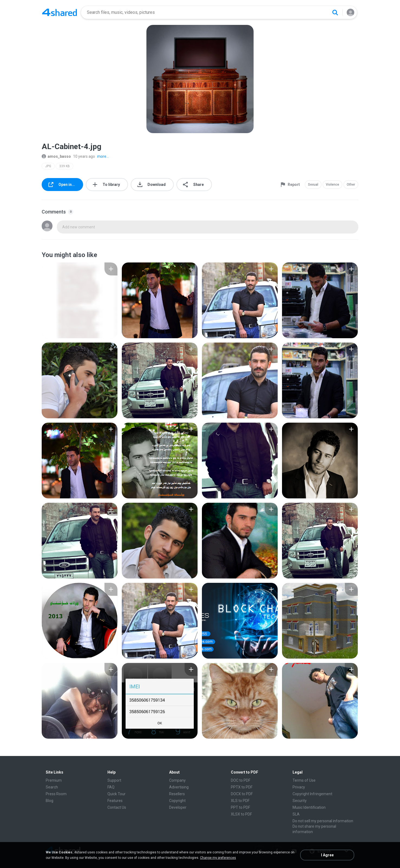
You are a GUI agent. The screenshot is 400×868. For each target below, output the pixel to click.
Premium (54, 780)
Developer (178, 807)
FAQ (111, 787)
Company (177, 780)
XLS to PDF (240, 801)
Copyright (177, 801)
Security (300, 801)
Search (52, 787)
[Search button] (335, 12)
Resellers (177, 794)
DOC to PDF (241, 780)
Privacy (299, 787)
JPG (48, 166)
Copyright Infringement (312, 794)
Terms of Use (304, 780)
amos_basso (56, 156)
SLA (296, 814)
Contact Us (117, 807)
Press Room (56, 794)
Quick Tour (117, 794)
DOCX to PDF (242, 794)
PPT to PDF (240, 807)
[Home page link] (60, 12)
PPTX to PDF (242, 787)
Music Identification (309, 807)
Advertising (179, 787)
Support (114, 780)
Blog (50, 801)
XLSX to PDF (241, 814)
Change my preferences (218, 858)
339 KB (65, 166)
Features (115, 801)
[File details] (80, 300)
